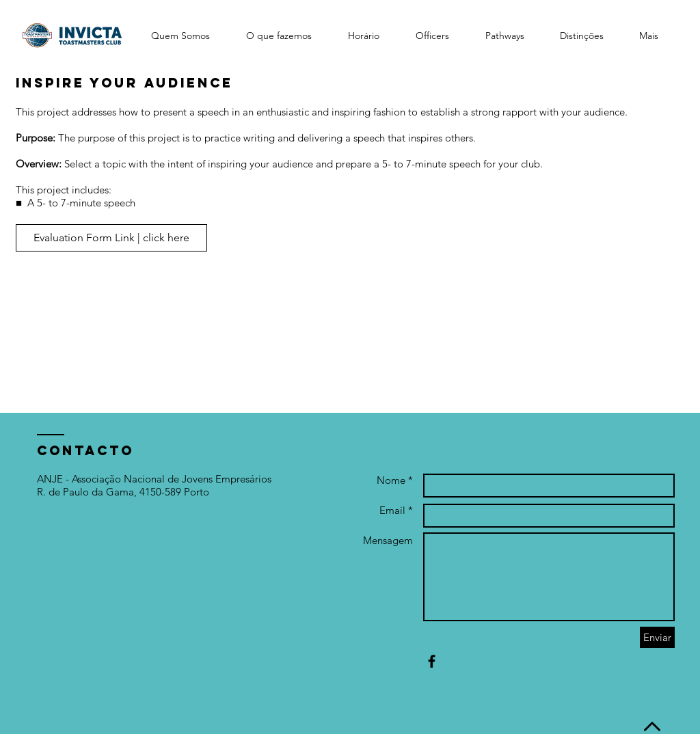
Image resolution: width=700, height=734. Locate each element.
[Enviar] (657, 637)
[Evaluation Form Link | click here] (111, 238)
